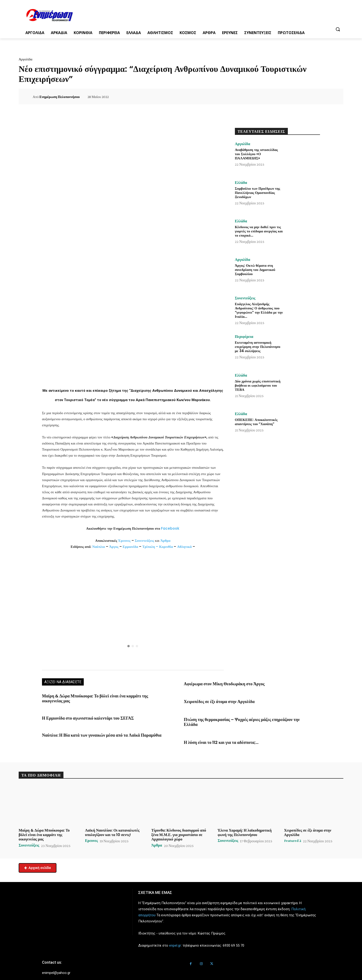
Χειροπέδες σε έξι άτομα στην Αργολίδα (214, 700)
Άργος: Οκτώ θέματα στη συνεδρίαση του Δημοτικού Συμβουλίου (255, 270)
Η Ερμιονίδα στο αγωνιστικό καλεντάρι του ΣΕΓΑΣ (81, 712)
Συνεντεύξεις (144, 541)
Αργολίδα (26, 59)
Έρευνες (125, 541)
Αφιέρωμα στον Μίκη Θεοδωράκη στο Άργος (218, 683)
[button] (338, 29)
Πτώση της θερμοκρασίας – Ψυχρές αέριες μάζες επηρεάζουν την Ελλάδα (239, 717)
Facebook (170, 528)
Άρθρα (165, 541)
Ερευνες (91, 832)
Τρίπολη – (150, 547)
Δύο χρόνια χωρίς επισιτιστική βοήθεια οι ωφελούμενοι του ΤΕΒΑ (258, 385)
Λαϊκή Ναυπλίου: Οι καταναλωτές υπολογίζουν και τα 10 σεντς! (112, 824)
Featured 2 (293, 832)
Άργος (114, 547)
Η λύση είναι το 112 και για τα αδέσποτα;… (216, 734)
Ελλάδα (241, 183)
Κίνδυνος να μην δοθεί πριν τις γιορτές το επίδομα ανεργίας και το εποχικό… (259, 231)
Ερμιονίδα (131, 547)
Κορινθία (166, 547)
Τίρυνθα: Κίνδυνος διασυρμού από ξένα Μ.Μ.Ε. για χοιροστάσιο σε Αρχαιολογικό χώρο (179, 826)
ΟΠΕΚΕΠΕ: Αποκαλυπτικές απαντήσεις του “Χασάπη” (256, 422)
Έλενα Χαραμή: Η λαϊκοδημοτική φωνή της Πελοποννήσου (245, 824)
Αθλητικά (185, 547)
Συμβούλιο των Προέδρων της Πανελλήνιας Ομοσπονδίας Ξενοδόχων (258, 193)
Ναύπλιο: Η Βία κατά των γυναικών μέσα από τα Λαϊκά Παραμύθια (93, 728)
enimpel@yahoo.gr (56, 964)
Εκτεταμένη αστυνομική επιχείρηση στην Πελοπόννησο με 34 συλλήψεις (258, 347)
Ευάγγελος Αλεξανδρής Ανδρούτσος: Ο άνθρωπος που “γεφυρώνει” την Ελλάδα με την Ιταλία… (259, 310)
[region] (133, 609)
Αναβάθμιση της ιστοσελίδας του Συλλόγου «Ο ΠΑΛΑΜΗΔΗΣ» (256, 154)
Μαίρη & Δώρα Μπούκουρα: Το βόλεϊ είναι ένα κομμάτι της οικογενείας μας (99, 695)
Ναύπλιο (99, 547)
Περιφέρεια (244, 337)
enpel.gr (175, 937)
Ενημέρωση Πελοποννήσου (60, 97)
